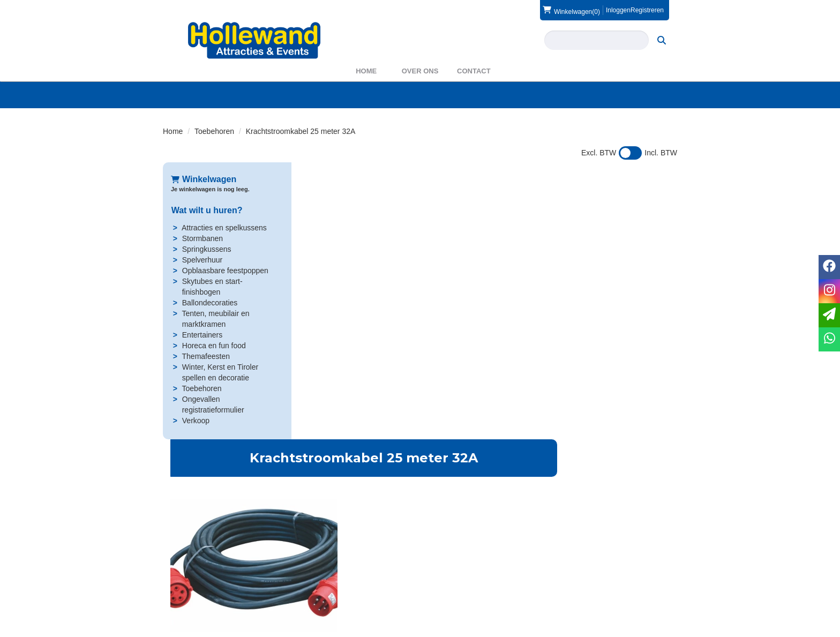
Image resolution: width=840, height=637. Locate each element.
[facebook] (648, 628)
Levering (449, 572)
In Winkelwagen (613, 252)
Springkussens (206, 249)
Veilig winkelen (460, 583)
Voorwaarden (590, 583)
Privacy (447, 594)
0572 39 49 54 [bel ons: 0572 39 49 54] (202, 573)
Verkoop (195, 421)
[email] (829, 315)
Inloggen (618, 10)
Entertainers (202, 335)
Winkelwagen (204, 179)
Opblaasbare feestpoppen (225, 271)
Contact (474, 71)
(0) (571, 10)
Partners (317, 583)
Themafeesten (206, 356)
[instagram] (667, 628)
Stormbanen (202, 238)
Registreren (647, 10)
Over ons (420, 71)
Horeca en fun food (213, 346)
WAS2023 (320, 594)
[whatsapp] (829, 339)
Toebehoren (214, 131)
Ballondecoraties (209, 303)
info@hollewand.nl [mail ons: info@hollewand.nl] (209, 591)
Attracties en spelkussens (224, 228)
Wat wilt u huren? (207, 210)
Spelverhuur (202, 260)
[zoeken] (662, 40)
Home (366, 71)
